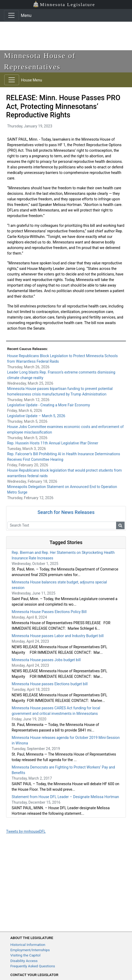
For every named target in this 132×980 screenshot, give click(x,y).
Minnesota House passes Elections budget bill (50, 684)
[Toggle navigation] (11, 15)
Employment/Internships (30, 950)
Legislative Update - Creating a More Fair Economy (49, 405)
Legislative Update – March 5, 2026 (36, 416)
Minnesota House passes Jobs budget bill (46, 660)
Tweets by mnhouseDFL (26, 831)
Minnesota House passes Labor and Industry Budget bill (58, 636)
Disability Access (24, 961)
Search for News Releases (66, 512)
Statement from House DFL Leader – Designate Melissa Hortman (65, 797)
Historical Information (28, 945)
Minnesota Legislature (64, 4)
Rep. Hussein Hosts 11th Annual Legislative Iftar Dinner (53, 443)
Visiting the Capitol (25, 955)
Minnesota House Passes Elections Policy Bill (49, 612)
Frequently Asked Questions (33, 966)
